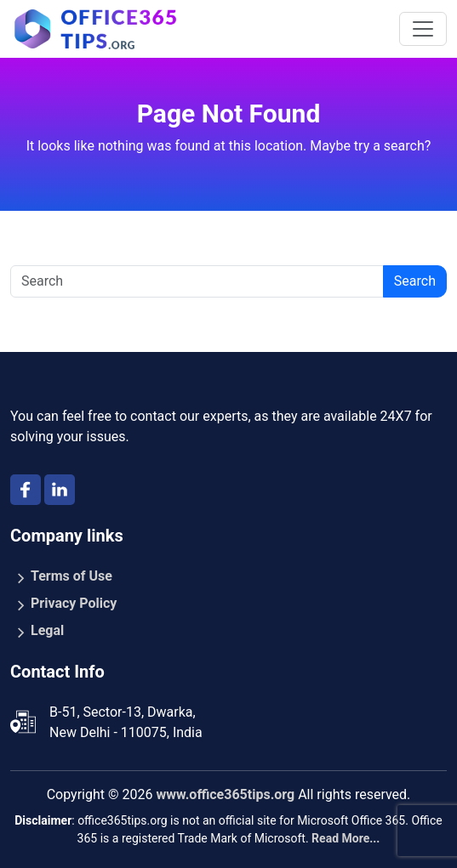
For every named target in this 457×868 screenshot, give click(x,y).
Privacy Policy (74, 603)
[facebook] (26, 490)
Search (415, 281)
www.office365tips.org (225, 794)
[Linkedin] (60, 490)
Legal (47, 630)
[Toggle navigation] (423, 29)
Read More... (346, 838)
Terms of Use (71, 576)
